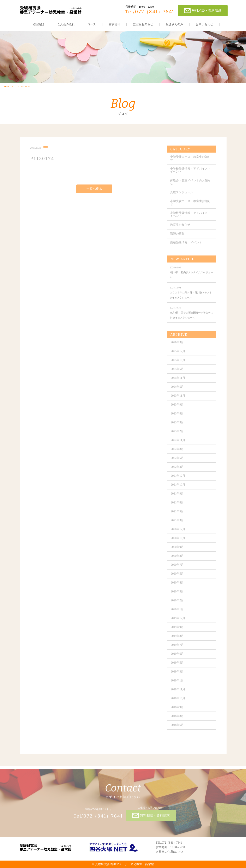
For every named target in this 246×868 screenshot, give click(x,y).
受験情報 (114, 24)
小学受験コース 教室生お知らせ (190, 205)
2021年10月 (178, 487)
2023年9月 (177, 407)
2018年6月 (177, 728)
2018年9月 (177, 710)
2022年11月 (178, 443)
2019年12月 (178, 621)
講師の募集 (177, 236)
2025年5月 (177, 372)
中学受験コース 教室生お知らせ (190, 161)
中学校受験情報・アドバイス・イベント (190, 173)
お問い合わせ (204, 24)
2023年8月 (177, 416)
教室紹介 (39, 24)
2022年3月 (177, 469)
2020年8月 (177, 558)
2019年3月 (177, 674)
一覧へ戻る (94, 191)
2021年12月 (178, 478)
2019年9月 (177, 630)
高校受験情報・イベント (186, 245)
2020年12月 (178, 532)
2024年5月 (177, 389)
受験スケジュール (182, 195)
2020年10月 (178, 541)
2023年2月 (177, 434)
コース (92, 24)
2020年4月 (177, 585)
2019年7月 (177, 647)
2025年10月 (178, 363)
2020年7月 (177, 567)
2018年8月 (177, 719)
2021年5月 (177, 514)
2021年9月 (177, 496)
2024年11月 (178, 381)
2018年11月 (178, 692)
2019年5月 (177, 665)
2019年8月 (177, 639)
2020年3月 (177, 594)
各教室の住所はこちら (170, 852)
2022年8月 (177, 452)
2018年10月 (178, 701)
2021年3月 (177, 523)
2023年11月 (178, 398)
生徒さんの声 (174, 24)
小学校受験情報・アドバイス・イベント (190, 217)
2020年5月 (177, 576)
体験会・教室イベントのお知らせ (190, 185)
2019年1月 (177, 683)
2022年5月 (177, 461)
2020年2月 (177, 603)
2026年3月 (177, 345)
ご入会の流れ (66, 24)
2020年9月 (177, 550)
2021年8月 (177, 505)
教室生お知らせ (143, 24)
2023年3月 (177, 425)
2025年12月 (178, 354)
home (7, 86)
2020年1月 (177, 612)
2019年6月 (177, 656)
